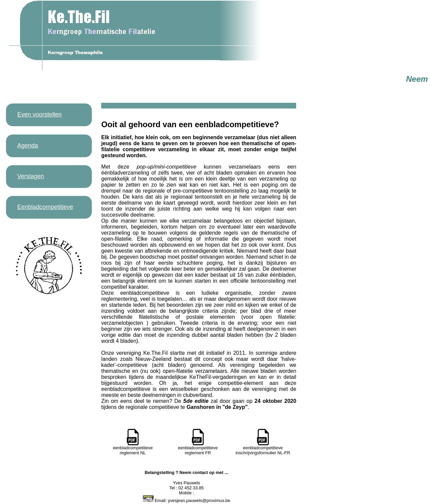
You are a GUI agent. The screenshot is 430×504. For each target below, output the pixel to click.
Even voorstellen (40, 114)
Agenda (28, 146)
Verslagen (31, 176)
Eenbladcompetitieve (45, 207)
